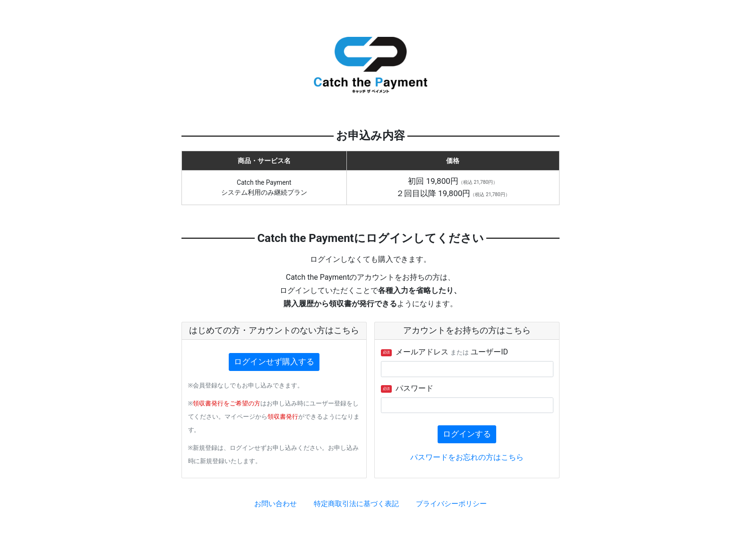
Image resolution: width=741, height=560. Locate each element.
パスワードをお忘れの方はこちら (467, 457)
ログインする (467, 434)
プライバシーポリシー (451, 504)
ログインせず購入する (274, 362)
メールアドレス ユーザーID (445, 352)
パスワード (407, 388)
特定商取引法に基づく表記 (356, 504)
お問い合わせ (276, 504)
